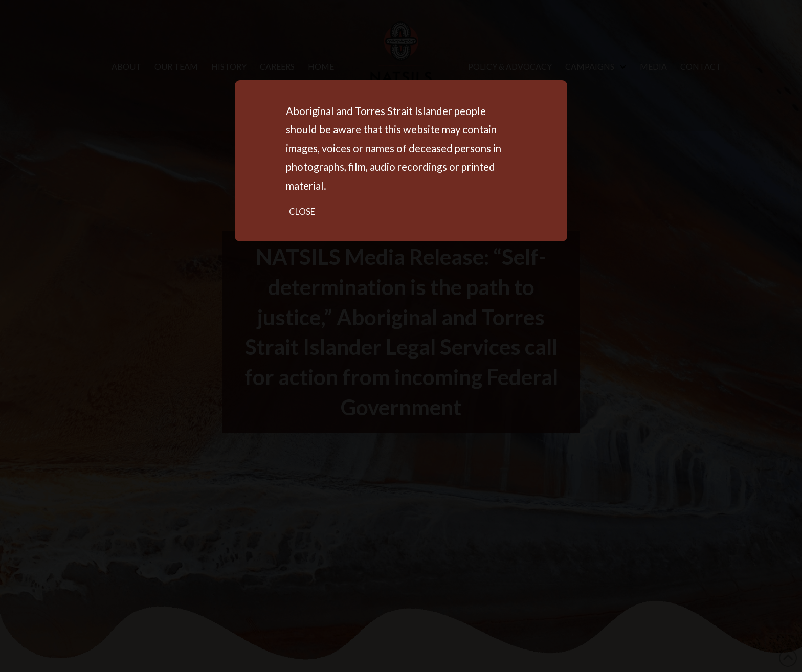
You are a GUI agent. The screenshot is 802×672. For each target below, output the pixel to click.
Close (302, 211)
